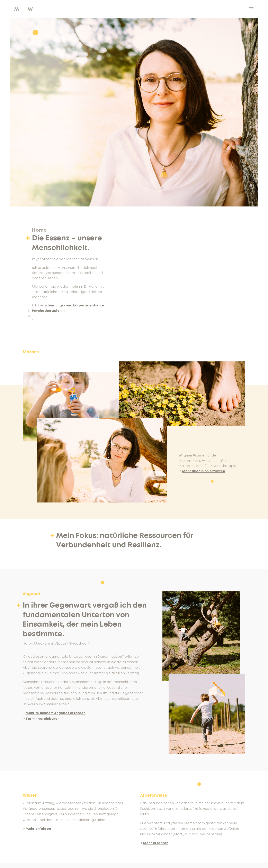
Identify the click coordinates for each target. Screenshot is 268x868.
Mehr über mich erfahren (204, 471)
